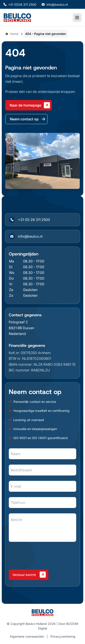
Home (12, 34)
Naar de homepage (30, 105)
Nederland (17, 334)
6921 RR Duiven (21, 328)
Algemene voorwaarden (27, 636)
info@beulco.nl (55, 5)
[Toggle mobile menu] (77, 18)
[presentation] (42, 556)
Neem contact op (28, 119)
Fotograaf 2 (18, 322)
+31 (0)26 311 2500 (20, 5)
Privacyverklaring (63, 636)
